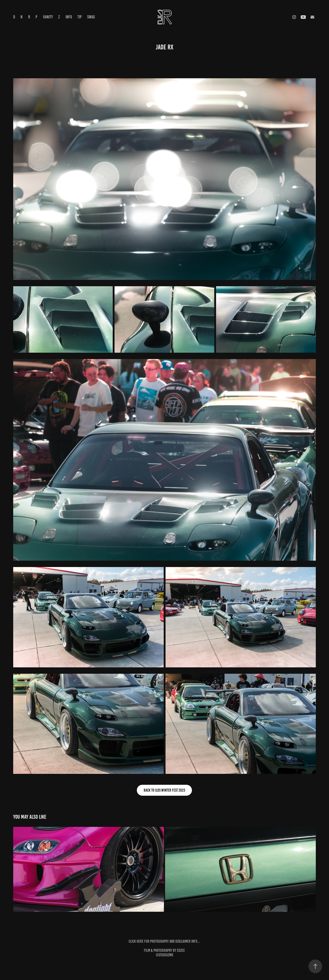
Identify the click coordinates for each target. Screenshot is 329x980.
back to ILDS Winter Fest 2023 (164, 790)
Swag (91, 17)
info (69, 17)
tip (80, 17)
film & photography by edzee (164, 950)
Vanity (48, 17)
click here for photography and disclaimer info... (164, 941)
